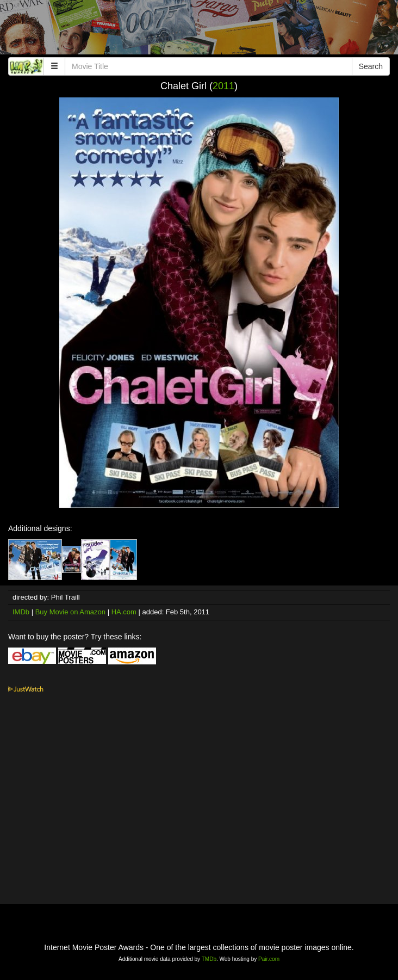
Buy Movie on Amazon (70, 612)
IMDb (21, 612)
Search (371, 66)
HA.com (124, 612)
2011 (223, 86)
